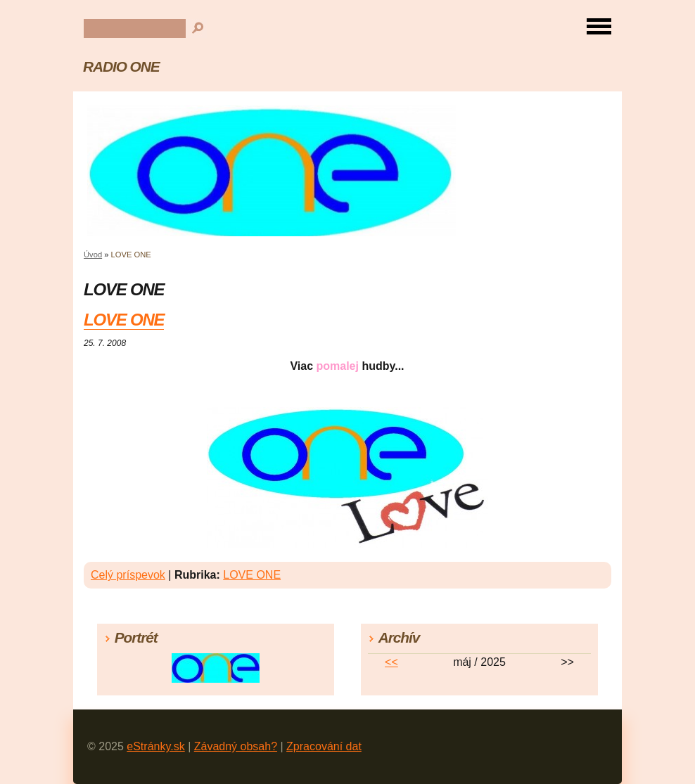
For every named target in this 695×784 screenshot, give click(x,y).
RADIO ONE (121, 66)
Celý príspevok (128, 575)
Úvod (93, 255)
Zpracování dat (324, 746)
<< (391, 662)
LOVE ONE (124, 320)
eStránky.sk (155, 746)
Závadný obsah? (236, 746)
